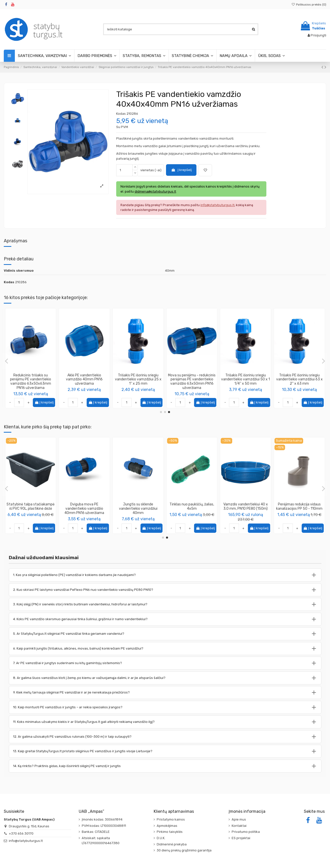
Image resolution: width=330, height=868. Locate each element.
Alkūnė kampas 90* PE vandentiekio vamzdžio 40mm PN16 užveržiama (84, 509)
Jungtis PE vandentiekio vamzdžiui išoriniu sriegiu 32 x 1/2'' (192, 380)
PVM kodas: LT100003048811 (104, 826)
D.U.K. (161, 838)
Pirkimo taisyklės (170, 832)
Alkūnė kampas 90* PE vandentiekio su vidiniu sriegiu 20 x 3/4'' (299, 380)
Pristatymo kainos (171, 819)
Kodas (121, 114)
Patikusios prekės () (309, 5)
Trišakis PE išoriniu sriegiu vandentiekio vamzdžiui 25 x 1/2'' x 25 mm (246, 380)
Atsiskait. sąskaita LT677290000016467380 (101, 841)
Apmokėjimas (167, 826)
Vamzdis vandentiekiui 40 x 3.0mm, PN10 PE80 (31, 506)
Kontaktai (239, 826)
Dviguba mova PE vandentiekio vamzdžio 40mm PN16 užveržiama (299, 509)
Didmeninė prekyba (172, 844)
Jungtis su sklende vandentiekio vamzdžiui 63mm (138, 380)
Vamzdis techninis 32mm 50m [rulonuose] (192, 506)
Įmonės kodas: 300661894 (102, 819)
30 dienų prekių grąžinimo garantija (184, 850)
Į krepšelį (181, 170)
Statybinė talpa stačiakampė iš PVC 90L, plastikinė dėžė (246, 506)
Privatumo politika (246, 832)
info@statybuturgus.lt (26, 841)
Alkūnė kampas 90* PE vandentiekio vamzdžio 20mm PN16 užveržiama (31, 380)
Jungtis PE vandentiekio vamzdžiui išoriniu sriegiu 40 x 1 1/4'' (84, 380)
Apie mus (239, 819)
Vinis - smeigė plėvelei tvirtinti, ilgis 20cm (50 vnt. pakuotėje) (138, 509)
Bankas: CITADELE (96, 832)
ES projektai (241, 838)
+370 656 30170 (21, 833)
